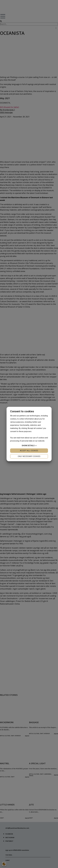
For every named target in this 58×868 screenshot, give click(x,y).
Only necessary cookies (29, 456)
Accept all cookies (29, 451)
